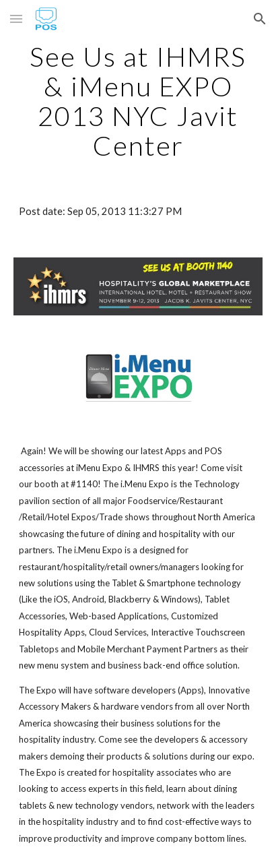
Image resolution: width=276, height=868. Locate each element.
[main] (138, 101)
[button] (16, 19)
